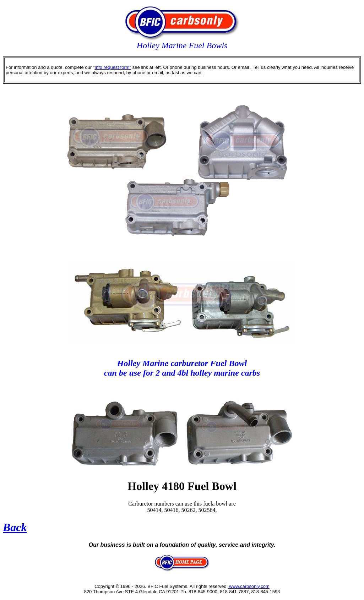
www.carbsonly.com (249, 586)
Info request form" (113, 67)
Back (15, 527)
